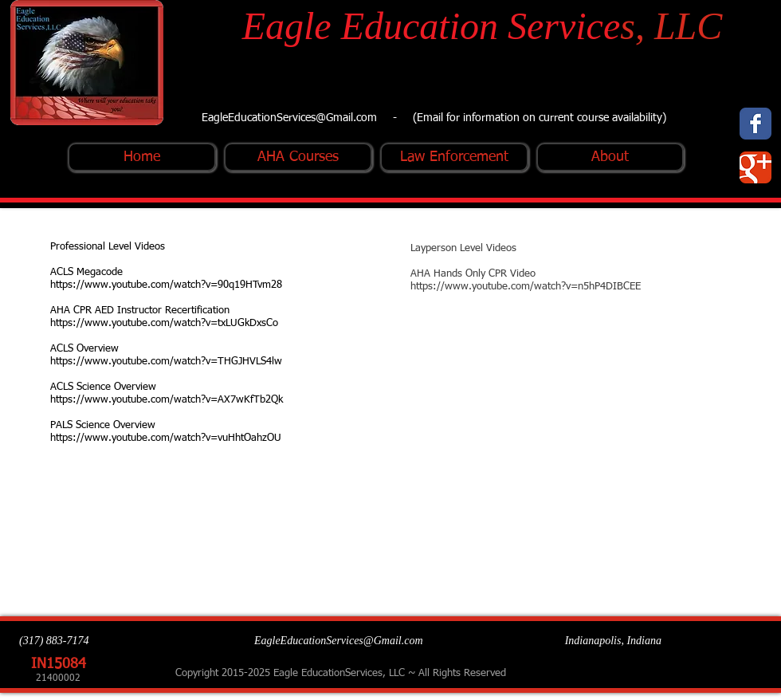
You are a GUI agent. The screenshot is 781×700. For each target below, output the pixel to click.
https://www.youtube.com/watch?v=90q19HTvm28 (166, 285)
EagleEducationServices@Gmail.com (289, 118)
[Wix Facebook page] (755, 124)
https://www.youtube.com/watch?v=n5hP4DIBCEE (526, 287)
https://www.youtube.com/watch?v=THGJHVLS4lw (166, 362)
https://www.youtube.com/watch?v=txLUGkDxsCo (164, 323)
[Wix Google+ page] (755, 167)
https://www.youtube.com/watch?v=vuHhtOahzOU (166, 438)
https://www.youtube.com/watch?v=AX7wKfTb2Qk (167, 400)
